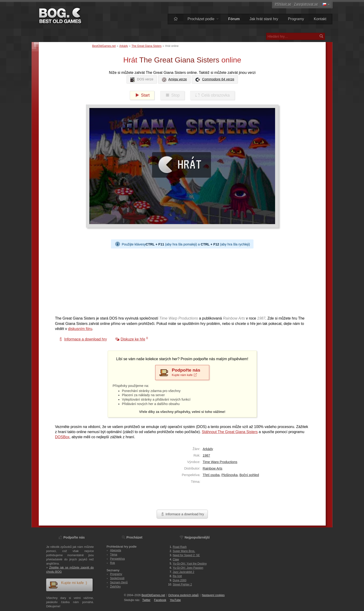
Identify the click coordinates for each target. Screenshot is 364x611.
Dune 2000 (180, 580)
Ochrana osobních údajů (184, 595)
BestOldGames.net (104, 46)
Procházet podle (203, 19)
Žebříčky (115, 587)
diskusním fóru (80, 329)
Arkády (124, 46)
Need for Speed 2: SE (186, 555)
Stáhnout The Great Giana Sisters (230, 432)
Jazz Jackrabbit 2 (184, 572)
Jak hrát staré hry (264, 19)
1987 (206, 455)
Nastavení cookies (213, 595)
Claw (176, 559)
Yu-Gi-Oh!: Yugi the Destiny (190, 564)
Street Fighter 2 (182, 585)
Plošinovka (230, 475)
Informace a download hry (182, 514)
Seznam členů (119, 582)
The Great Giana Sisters (146, 46)
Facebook (160, 600)
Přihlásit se (283, 4)
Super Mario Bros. (184, 551)
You (175, 600)
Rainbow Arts (213, 468)
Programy (296, 19)
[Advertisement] (180, 281)
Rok (112, 563)
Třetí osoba (211, 475)
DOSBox (62, 437)
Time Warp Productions (220, 462)
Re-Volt (177, 576)
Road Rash (180, 547)
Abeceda (115, 550)
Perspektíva (117, 559)
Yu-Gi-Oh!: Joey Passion (188, 568)
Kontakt (320, 19)
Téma (114, 555)
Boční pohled (249, 475)
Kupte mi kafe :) (68, 585)
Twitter (146, 600)
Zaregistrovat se (306, 4)
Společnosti (117, 578)
